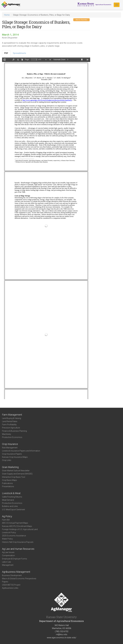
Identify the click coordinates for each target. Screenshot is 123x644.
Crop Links (7, 460)
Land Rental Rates (10, 421)
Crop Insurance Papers (12, 454)
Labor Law (7, 562)
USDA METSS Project (11, 585)
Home (7, 15)
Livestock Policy (9, 532)
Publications (7, 483)
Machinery (7, 434)
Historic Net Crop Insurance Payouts (18, 542)
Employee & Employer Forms (15, 559)
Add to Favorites (81, 20)
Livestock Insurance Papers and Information (21, 451)
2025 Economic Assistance (14, 536)
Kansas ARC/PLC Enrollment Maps (17, 526)
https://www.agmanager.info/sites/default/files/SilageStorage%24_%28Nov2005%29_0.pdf (46, 228)
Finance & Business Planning (14, 431)
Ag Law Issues (8, 552)
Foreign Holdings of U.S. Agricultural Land (20, 529)
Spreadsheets (19, 53)
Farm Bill (6, 520)
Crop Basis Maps (9, 480)
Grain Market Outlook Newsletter (16, 471)
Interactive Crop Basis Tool (14, 477)
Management (8, 565)
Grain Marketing (10, 467)
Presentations (8, 486)
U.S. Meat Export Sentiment (13, 510)
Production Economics (12, 437)
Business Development (12, 575)
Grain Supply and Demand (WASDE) (17, 474)
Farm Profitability (9, 425)
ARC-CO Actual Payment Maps (15, 523)
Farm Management (12, 415)
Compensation (8, 555)
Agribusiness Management (16, 572)
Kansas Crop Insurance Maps (15, 457)
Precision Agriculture (11, 428)
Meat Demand (8, 500)
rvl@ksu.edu (62, 634)
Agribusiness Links (10, 588)
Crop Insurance (10, 444)
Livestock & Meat (11, 493)
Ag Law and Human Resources (18, 549)
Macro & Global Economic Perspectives (19, 579)
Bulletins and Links (10, 506)
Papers (5, 582)
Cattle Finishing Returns (12, 497)
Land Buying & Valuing (12, 418)
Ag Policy (7, 516)
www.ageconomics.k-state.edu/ (62, 638)
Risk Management (10, 448)
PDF (6, 53)
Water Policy (7, 539)
